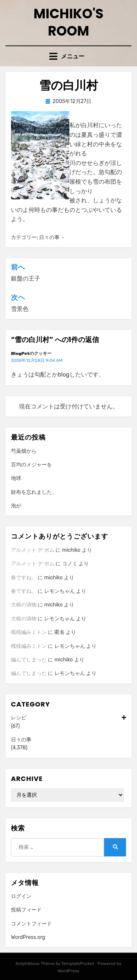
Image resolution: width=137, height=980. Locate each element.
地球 (16, 478)
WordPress (68, 971)
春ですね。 (24, 578)
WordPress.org (28, 937)
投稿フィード (26, 910)
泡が (16, 506)
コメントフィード (31, 924)
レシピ (68, 718)
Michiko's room (69, 22)
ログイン (21, 896)
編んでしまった (29, 660)
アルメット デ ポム (33, 550)
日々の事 (49, 237)
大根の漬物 (24, 605)
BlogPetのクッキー (31, 353)
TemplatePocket (78, 964)
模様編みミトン (29, 632)
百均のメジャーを (31, 465)
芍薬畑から (24, 451)
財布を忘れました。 (34, 492)
